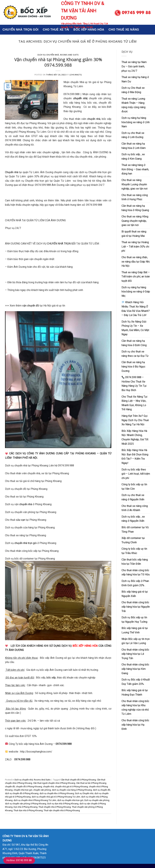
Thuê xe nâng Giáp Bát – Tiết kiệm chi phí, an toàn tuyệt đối (136, 277)
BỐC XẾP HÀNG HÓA (89, 30)
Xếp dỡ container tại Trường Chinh (133, 540)
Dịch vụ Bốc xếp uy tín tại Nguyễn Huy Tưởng (134, 620)
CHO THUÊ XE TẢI (56, 30)
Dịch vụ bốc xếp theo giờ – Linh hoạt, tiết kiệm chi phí (136, 474)
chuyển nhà (94, 119)
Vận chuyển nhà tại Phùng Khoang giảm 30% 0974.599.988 (58, 62)
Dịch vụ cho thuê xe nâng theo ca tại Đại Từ (135, 354)
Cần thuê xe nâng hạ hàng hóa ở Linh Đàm (134, 146)
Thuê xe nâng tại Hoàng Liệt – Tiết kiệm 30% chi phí (135, 246)
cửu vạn (21, 520)
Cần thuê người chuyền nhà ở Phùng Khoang (54, 783)
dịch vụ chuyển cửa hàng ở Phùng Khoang (72, 790)
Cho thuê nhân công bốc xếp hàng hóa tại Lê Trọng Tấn (135, 654)
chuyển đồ (10, 787)
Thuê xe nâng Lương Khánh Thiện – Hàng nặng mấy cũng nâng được (133, 105)
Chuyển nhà (12, 172)
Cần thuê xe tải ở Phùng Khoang (91, 783)
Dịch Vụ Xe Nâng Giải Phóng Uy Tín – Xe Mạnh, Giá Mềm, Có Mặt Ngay (135, 328)
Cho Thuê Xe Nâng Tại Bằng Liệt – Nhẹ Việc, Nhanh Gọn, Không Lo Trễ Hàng (134, 403)
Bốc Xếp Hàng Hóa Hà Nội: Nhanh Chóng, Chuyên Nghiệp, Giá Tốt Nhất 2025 (135, 437)
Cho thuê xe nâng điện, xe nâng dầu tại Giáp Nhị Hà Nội (136, 262)
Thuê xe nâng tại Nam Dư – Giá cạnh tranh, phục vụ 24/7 (134, 66)
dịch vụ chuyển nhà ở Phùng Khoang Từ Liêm (35, 800)
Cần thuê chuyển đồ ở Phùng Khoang (78, 780)
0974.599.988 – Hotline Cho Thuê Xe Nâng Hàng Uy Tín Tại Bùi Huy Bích (134, 384)
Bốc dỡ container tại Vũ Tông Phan (135, 530)
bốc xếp (51, 678)
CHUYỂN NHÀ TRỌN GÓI (20, 30)
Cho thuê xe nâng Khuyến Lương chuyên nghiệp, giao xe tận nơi (134, 184)
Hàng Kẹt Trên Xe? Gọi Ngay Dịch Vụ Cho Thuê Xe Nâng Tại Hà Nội (135, 420)
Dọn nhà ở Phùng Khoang (26, 807)
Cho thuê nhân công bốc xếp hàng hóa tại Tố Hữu (136, 572)
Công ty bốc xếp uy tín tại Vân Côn (134, 487)
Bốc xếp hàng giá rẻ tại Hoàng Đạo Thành (135, 692)
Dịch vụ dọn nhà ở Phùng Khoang (63, 804)
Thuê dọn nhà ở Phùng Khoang (28, 810)
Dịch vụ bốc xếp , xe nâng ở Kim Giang (133, 157)
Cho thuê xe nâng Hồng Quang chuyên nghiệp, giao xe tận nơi (135, 221)
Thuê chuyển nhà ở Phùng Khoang (55, 807)
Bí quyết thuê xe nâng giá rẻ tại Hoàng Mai (134, 234)
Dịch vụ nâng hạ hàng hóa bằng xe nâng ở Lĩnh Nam (136, 122)
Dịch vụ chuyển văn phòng (97, 800)
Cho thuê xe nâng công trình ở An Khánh (135, 508)
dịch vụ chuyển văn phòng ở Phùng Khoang (26, 804)
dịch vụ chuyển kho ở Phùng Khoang (57, 793)
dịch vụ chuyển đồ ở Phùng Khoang (22, 793)
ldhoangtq (76, 75)
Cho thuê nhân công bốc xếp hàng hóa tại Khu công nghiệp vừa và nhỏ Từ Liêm (135, 708)
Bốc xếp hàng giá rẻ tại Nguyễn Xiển (135, 594)
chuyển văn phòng (42, 790)
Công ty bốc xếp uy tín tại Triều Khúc (134, 551)
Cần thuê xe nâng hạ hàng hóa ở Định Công (134, 343)
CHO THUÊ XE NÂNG (124, 30)
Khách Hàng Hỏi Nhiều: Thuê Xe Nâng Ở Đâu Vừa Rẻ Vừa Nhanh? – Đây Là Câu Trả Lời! (136, 309)
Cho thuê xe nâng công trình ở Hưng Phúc (135, 197)
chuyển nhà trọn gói (26, 543)
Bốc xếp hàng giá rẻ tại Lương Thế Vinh (135, 630)
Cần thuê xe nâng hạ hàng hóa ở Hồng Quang (135, 208)
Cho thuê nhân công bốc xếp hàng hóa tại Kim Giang (135, 669)
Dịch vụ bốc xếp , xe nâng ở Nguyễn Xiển (133, 519)
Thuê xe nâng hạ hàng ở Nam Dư (135, 79)
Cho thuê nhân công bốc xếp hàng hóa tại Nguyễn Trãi (136, 607)
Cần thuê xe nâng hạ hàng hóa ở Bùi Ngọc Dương (133, 366)
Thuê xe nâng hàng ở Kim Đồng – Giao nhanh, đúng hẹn (135, 169)
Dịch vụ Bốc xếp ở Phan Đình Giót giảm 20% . (135, 583)
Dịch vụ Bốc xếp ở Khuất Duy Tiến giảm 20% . (136, 682)
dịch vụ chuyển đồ (102, 790)
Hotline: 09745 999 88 (19, 860)
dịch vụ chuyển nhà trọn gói (70, 800)
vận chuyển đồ (31, 306)
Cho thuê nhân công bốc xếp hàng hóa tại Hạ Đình (135, 725)
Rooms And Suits (69, 55)
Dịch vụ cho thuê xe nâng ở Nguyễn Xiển (133, 497)
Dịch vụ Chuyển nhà (84, 793)
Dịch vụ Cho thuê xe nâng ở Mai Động (133, 90)
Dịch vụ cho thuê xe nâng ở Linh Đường (133, 135)
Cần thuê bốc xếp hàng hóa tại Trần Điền (135, 562)
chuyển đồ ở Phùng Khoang (29, 787)
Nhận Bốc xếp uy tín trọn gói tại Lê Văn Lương (136, 641)
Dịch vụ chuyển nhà (48, 55)
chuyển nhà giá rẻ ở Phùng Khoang (71, 787)
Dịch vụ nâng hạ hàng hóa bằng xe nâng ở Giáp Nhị (136, 292)
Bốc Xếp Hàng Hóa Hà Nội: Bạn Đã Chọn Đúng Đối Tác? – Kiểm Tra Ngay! (135, 457)
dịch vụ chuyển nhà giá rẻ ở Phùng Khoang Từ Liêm (56, 797)
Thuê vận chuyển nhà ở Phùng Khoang (62, 810)
